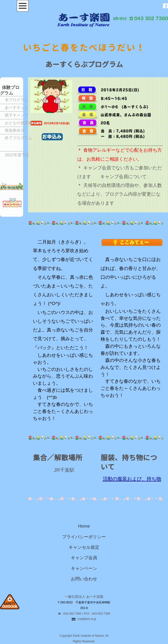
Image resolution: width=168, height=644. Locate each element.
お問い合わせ (84, 579)
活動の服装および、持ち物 (132, 479)
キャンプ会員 (84, 558)
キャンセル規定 (84, 547)
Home (84, 526)
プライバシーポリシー (84, 537)
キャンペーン (84, 568)
